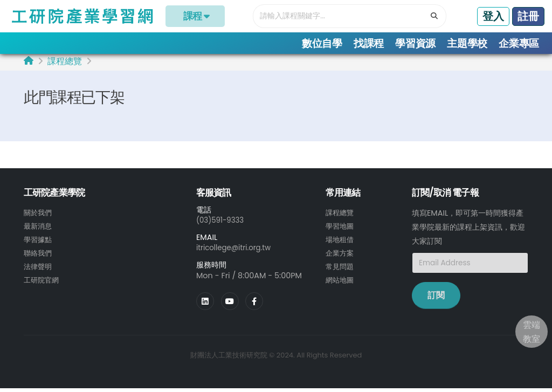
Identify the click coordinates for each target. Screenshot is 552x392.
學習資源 (415, 43)
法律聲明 (39, 268)
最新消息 (39, 229)
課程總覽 (65, 65)
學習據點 (39, 242)
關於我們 (39, 216)
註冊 (528, 16)
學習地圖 (341, 229)
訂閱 (436, 299)
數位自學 (322, 43)
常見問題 (341, 268)
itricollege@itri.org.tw (237, 251)
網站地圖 (341, 281)
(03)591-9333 (222, 224)
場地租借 (341, 242)
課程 (195, 16)
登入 (493, 16)
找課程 (369, 43)
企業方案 (341, 255)
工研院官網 (43, 281)
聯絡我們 (39, 255)
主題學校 (467, 43)
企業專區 (519, 43)
